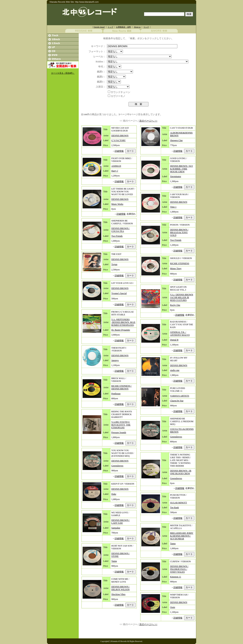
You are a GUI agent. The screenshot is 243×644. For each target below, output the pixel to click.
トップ (110, 27)
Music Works (117, 204)
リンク (146, 27)
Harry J (115, 171)
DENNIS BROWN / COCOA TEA (120, 230)
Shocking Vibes (118, 594)
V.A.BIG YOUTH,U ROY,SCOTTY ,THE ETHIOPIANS (121, 425)
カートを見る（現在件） (63, 73)
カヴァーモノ (118, 96)
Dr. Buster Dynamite (121, 330)
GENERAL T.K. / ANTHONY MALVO (180, 334)
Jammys (115, 360)
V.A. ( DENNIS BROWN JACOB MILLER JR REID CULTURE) (182, 297)
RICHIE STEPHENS (180, 263)
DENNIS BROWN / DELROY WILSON (120, 588)
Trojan (114, 264)
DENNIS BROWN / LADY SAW (120, 522)
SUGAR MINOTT (178, 503)
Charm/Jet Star (177, 401)
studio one (175, 370)
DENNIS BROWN (120, 136)
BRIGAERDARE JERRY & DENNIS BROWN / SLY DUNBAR (182, 536)
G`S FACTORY (119, 140)
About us (137, 27)
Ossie (173, 607)
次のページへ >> (148, 121)
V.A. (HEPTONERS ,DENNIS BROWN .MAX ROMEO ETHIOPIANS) (123, 322)
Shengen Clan (176, 140)
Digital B (174, 340)
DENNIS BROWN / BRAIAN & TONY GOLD (179, 232)
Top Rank (174, 508)
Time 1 (173, 207)
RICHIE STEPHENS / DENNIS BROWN (121, 387)
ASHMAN (116, 166)
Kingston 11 (176, 577)
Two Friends (117, 236)
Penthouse (116, 394)
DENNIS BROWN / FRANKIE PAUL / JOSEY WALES (179, 569)
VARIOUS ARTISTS (180, 396)
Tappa (114, 561)
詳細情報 (119, 151)
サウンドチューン (120, 92)
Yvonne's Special (119, 293)
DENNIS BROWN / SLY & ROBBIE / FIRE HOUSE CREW (181, 169)
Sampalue (116, 528)
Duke (114, 494)
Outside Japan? (99, 27)
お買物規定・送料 (123, 27)
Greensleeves (117, 466)
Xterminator (176, 176)
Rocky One (175, 305)
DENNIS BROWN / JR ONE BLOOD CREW (181, 472)
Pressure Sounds (119, 432)
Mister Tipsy (176, 269)
